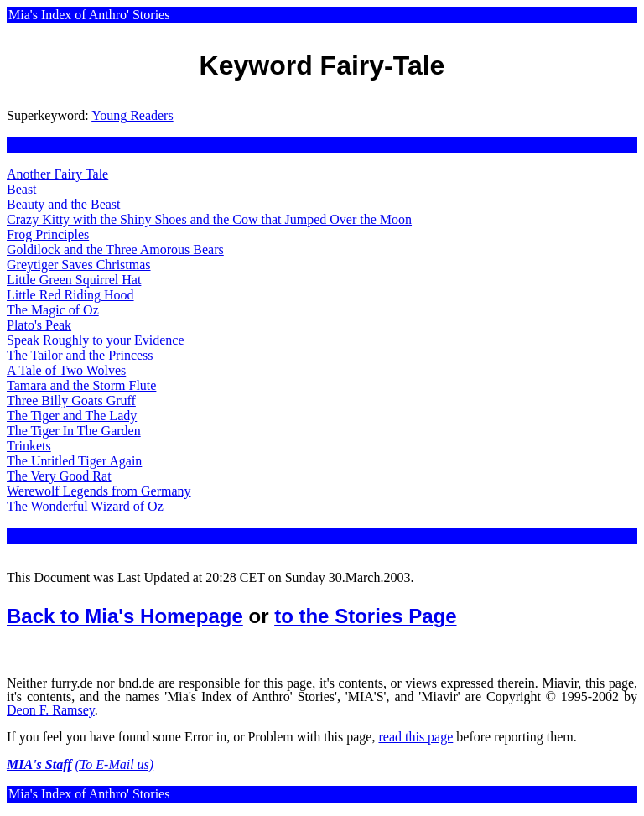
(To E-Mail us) (115, 764)
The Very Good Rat (59, 476)
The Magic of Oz (53, 310)
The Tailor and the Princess (80, 355)
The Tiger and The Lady (72, 416)
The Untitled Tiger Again (74, 461)
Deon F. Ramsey (51, 710)
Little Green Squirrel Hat (74, 280)
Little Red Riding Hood (70, 295)
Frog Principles (48, 234)
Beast (22, 189)
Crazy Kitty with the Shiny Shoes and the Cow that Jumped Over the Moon (209, 219)
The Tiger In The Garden (74, 431)
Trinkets (29, 446)
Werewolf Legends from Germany (99, 491)
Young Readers (132, 115)
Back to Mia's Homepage (125, 616)
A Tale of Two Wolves (66, 370)
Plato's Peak (39, 325)
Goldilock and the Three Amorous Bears (115, 249)
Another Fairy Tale (57, 174)
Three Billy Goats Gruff (71, 400)
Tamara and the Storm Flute (81, 385)
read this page (415, 737)
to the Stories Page (365, 616)
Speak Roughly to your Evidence (96, 340)
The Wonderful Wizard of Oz (85, 506)
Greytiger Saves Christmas (79, 265)
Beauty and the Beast (64, 204)
